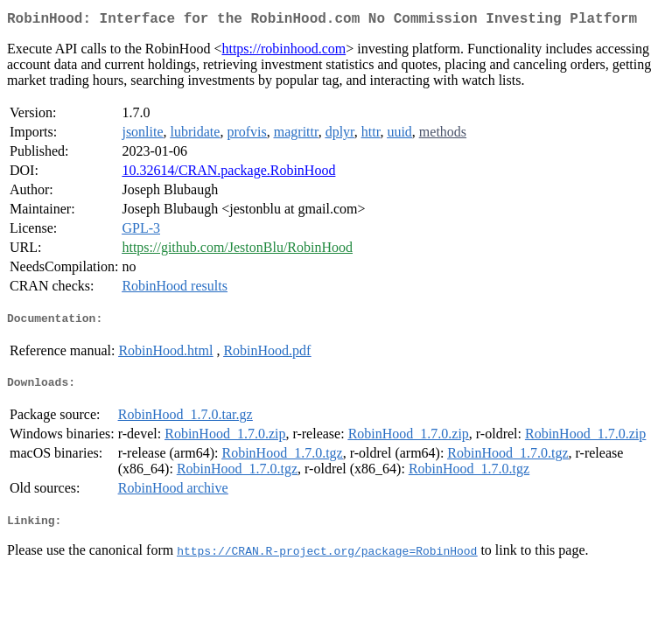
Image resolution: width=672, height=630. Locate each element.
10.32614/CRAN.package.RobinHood (228, 174)
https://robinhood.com (283, 52)
